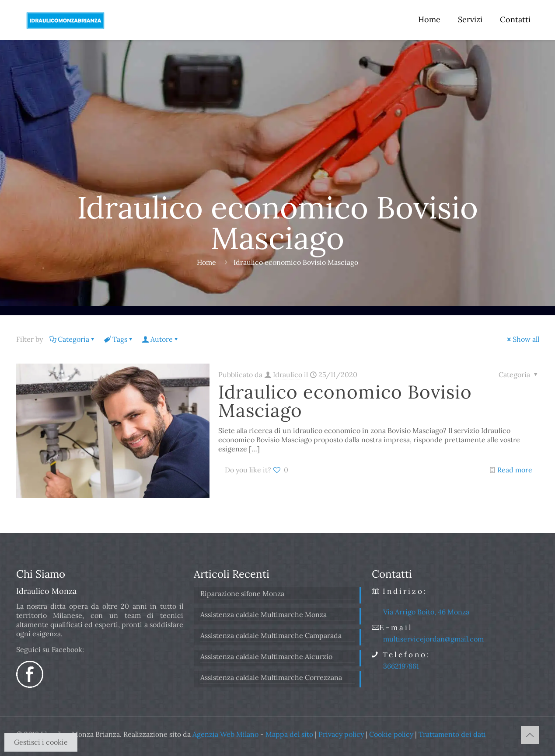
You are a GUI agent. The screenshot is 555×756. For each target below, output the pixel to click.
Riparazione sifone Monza (242, 593)
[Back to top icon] (530, 735)
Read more (515, 470)
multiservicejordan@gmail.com (433, 639)
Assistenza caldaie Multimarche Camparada (271, 635)
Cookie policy (391, 734)
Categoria (73, 339)
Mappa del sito (289, 734)
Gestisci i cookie (41, 742)
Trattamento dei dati (452, 734)
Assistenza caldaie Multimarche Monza (264, 614)
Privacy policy (341, 734)
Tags (119, 339)
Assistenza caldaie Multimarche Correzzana (271, 677)
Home (206, 262)
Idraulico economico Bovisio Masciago (345, 401)
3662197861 (401, 666)
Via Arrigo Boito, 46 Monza (426, 612)
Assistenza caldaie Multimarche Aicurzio (266, 656)
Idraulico (288, 375)
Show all (522, 339)
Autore (161, 339)
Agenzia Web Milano (225, 734)
